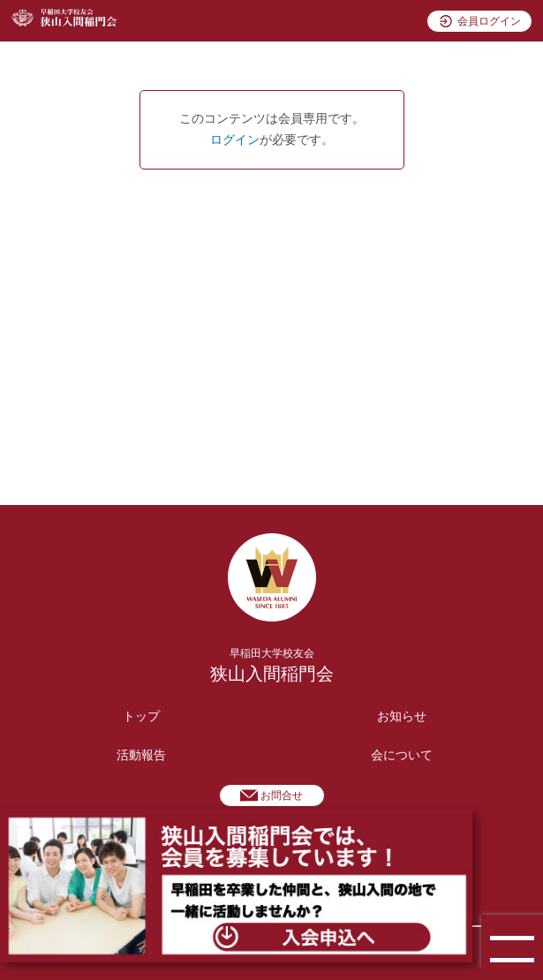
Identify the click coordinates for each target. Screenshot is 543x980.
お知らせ (402, 716)
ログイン (235, 140)
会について (402, 755)
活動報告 (141, 755)
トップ (141, 716)
